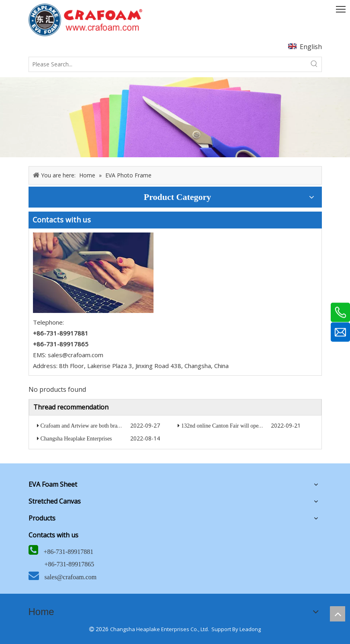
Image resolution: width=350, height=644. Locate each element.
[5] (93, 273)
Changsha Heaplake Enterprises (76, 439)
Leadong (250, 629)
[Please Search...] (168, 64)
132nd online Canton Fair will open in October (234, 426)
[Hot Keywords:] (314, 64)
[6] (175, 117)
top (338, 614)
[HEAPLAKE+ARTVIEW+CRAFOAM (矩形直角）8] (85, 20)
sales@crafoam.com (76, 355)
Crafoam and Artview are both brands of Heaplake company (108, 426)
